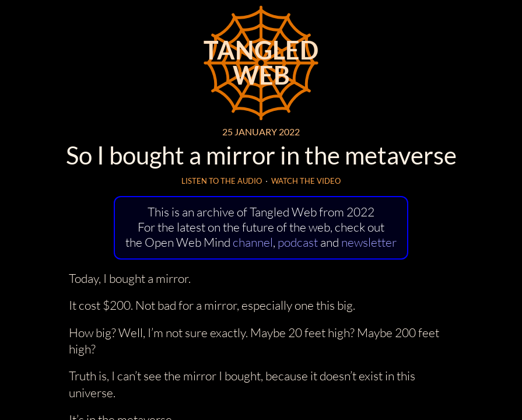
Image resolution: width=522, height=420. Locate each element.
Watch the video (306, 181)
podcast (298, 242)
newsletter (369, 242)
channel (253, 242)
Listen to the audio (222, 181)
